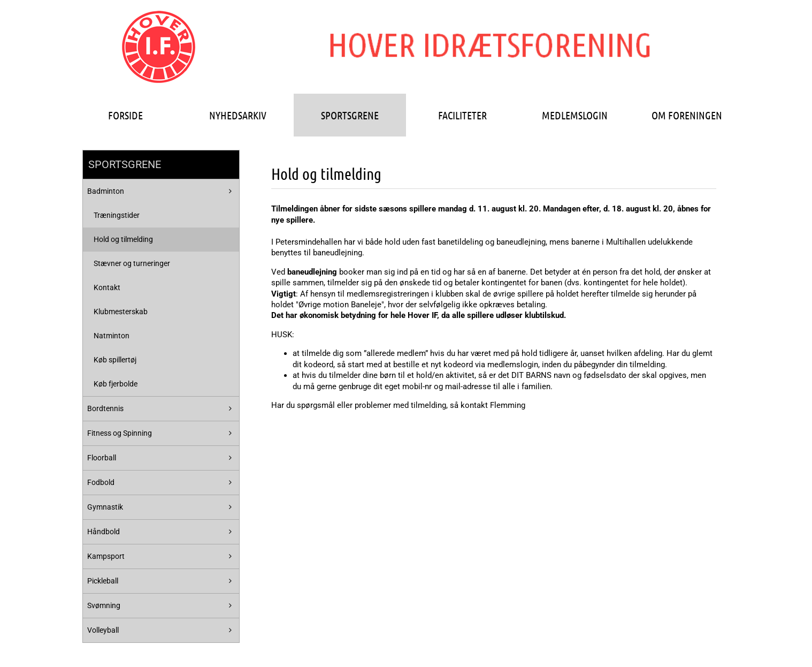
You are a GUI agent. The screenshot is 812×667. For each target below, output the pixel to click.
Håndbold (104, 532)
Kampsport (106, 556)
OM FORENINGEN (687, 115)
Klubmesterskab (121, 312)
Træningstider (117, 215)
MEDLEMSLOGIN (575, 115)
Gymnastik (105, 507)
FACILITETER (462, 115)
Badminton (106, 191)
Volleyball (103, 630)
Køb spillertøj (115, 360)
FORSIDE (125, 115)
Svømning (104, 605)
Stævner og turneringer (132, 263)
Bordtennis (105, 408)
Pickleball (103, 581)
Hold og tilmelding (123, 239)
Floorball (102, 458)
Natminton (112, 336)
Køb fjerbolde (116, 384)
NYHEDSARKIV (238, 115)
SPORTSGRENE (350, 115)
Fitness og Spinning (120, 433)
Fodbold (101, 482)
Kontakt (107, 287)
